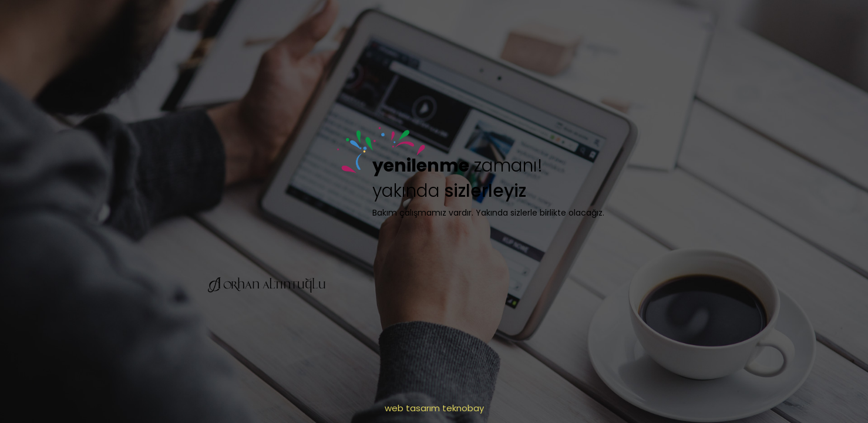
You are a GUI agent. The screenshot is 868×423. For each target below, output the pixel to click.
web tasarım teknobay (434, 408)
